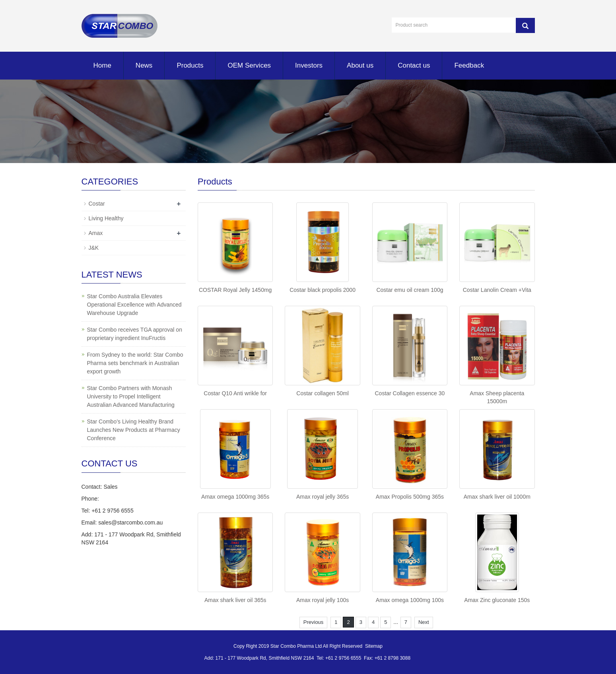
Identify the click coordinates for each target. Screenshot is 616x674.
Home (102, 65)
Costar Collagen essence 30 (410, 393)
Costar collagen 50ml (323, 393)
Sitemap (374, 646)
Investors (309, 65)
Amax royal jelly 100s (323, 600)
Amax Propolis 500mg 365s (410, 497)
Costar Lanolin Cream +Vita (497, 290)
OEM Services (249, 65)
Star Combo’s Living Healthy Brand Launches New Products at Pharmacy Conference (134, 430)
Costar (97, 204)
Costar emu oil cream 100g (410, 290)
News (144, 65)
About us (360, 65)
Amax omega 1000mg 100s (410, 600)
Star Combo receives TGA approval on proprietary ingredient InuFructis (135, 334)
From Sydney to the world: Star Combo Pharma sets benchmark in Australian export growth (135, 363)
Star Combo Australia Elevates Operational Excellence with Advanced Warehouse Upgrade (134, 305)
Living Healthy (106, 218)
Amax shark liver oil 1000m (497, 497)
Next (424, 622)
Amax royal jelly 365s (323, 497)
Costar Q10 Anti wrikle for (235, 393)
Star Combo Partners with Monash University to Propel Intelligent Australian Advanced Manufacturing (131, 396)
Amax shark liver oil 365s (235, 600)
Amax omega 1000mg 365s (235, 497)
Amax (96, 233)
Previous (314, 622)
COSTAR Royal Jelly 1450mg (235, 290)
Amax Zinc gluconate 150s (497, 600)
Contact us (414, 65)
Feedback (469, 65)
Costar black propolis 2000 (323, 290)
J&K (94, 248)
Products (190, 65)
